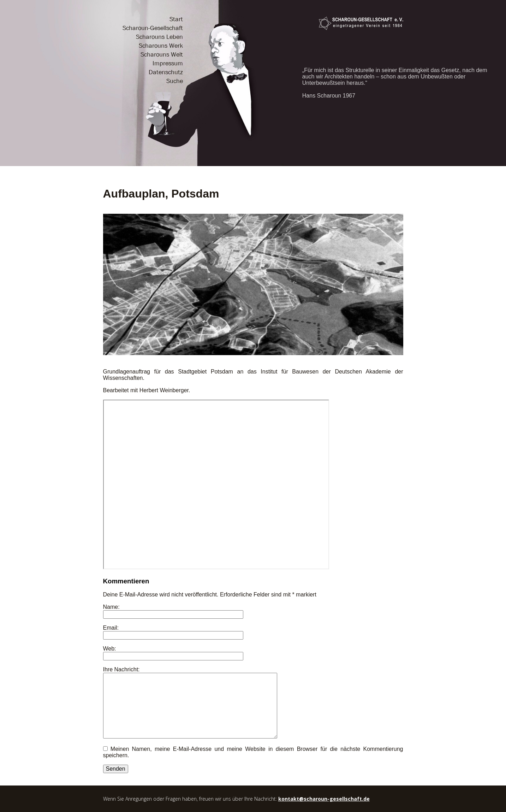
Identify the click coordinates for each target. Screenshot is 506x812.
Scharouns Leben (159, 37)
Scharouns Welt (162, 55)
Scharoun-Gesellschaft (153, 28)
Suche (175, 81)
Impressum (168, 63)
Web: (110, 649)
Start (176, 19)
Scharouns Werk (161, 46)
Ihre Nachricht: (121, 669)
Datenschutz (166, 72)
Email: (111, 628)
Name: (111, 607)
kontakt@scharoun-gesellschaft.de (324, 799)
